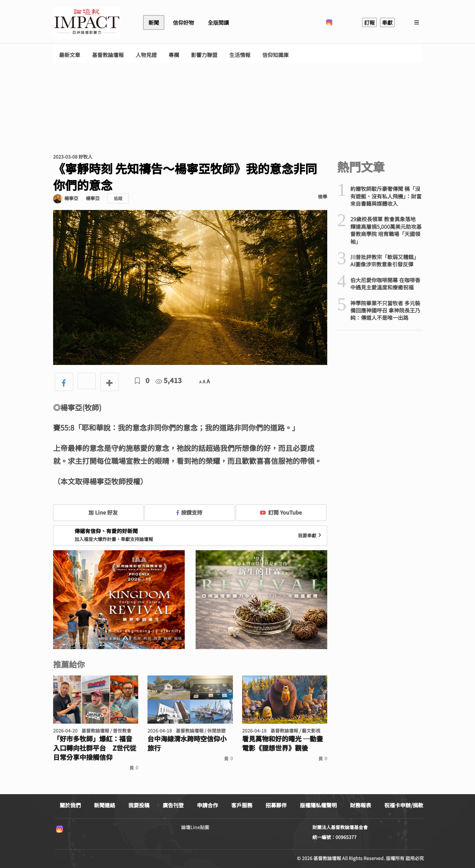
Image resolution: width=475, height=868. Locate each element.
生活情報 (240, 55)
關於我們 (70, 805)
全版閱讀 (218, 22)
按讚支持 (189, 512)
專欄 (174, 55)
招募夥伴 (276, 805)
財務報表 (361, 805)
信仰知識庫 (275, 55)
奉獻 (387, 22)
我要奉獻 (310, 535)
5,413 (169, 380)
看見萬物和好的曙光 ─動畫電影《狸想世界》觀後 (283, 743)
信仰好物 (183, 22)
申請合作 (207, 805)
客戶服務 (242, 805)
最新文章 (70, 55)
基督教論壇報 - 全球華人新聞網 (87, 22)
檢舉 (323, 196)
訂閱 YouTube (281, 512)
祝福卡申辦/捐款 (404, 805)
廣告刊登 (173, 805)
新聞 (154, 22)
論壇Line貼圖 (195, 827)
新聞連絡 (105, 805)
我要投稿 (139, 805)
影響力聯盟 (204, 55)
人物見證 (146, 55)
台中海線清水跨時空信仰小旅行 (187, 743)
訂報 (369, 22)
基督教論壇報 (108, 55)
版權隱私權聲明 (318, 805)
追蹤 (118, 198)
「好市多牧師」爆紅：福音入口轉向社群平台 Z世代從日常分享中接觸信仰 (95, 748)
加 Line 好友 (98, 512)
